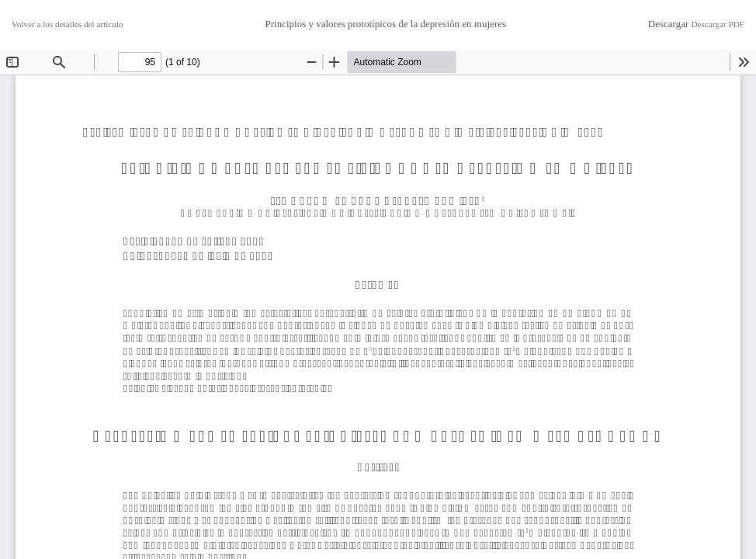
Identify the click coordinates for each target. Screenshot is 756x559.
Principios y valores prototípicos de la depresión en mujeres (385, 24)
